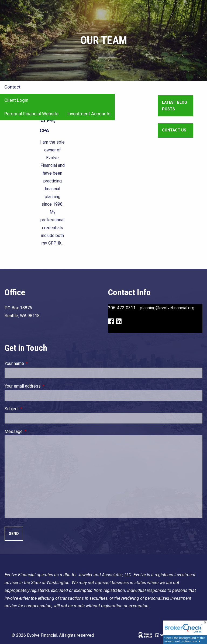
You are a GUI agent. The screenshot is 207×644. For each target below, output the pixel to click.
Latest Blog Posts (175, 106)
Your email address (43, 386)
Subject (32, 409)
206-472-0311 (122, 308)
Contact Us (174, 130)
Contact (12, 87)
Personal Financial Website (31, 114)
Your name (35, 363)
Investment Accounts (89, 114)
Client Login (16, 100)
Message (34, 431)
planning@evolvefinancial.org (167, 308)
